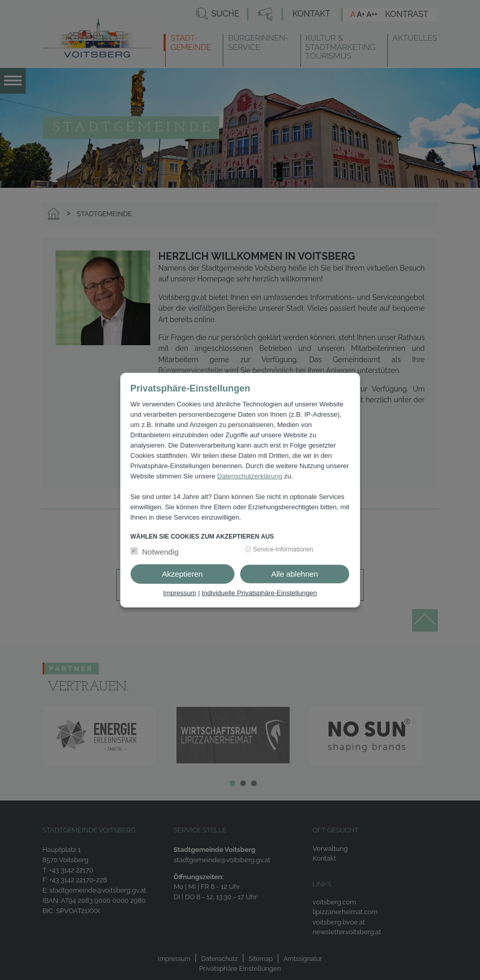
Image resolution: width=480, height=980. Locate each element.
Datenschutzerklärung (250, 476)
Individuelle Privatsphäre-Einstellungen (259, 593)
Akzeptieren (182, 574)
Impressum (180, 593)
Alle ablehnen (295, 574)
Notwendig (160, 552)
